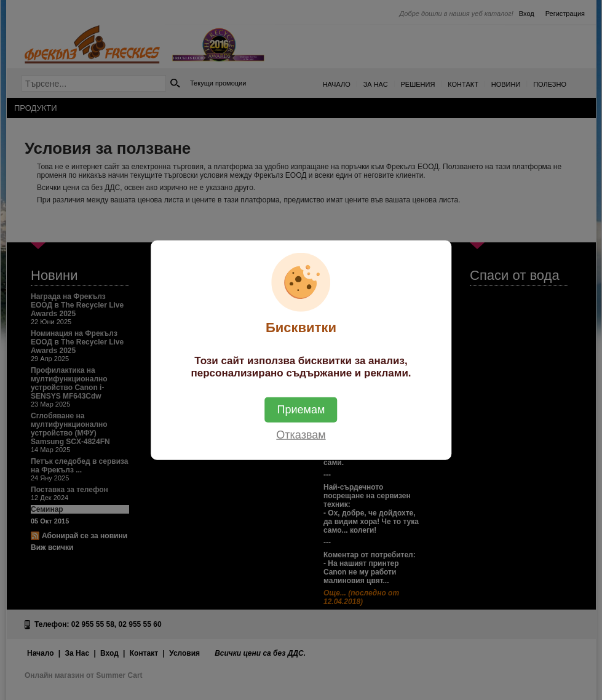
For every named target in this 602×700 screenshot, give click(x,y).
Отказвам (301, 434)
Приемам (301, 409)
